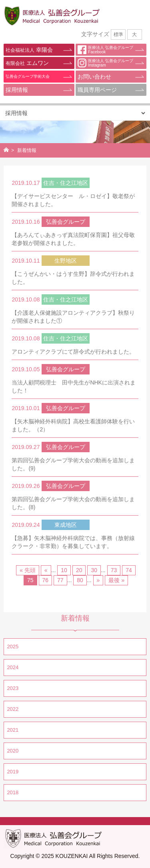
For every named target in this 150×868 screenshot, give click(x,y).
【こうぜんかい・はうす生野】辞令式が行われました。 (73, 278)
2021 (13, 730)
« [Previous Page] (46, 570)
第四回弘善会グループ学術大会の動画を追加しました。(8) (73, 503)
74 (129, 570)
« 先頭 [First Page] (28, 570)
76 (46, 580)
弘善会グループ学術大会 (28, 76)
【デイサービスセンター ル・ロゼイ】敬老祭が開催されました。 (73, 200)
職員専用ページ (97, 90)
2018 (13, 792)
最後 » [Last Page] (116, 580)
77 (60, 580)
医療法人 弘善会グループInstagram (105, 63)
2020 (13, 751)
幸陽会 (29, 50)
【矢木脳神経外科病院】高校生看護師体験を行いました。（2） (73, 425)
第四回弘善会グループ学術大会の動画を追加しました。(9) (73, 464)
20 (79, 570)
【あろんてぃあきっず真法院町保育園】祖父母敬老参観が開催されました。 (73, 239)
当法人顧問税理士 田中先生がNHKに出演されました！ (74, 386)
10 (64, 570)
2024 (13, 667)
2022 (13, 709)
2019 (13, 772)
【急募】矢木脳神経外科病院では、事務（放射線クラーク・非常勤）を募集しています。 (73, 542)
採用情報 (17, 90)
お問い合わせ (94, 77)
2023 (13, 688)
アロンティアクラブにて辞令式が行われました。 (73, 352)
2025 (13, 646)
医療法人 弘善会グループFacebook (105, 50)
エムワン (27, 63)
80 (80, 580)
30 (94, 570)
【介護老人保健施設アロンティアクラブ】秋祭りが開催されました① (73, 317)
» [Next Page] (98, 580)
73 (114, 570)
